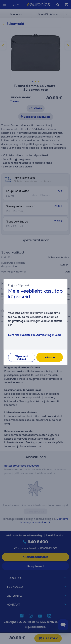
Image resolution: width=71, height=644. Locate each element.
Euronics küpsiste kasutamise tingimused (34, 335)
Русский (24, 285)
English (13, 285)
